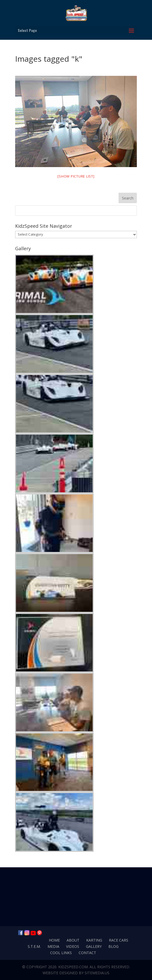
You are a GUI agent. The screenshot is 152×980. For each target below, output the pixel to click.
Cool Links (61, 953)
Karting (94, 940)
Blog (113, 946)
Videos (73, 946)
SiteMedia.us (97, 973)
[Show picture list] (76, 176)
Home (54, 940)
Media (53, 946)
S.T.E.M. (34, 946)
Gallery (94, 946)
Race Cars (119, 940)
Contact (87, 953)
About (73, 940)
